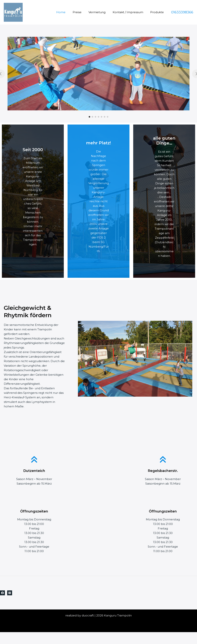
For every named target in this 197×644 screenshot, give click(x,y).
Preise (82, 12)
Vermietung (101, 12)
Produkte (158, 12)
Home (67, 12)
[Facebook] (2, 593)
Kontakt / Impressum (130, 12)
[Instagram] (10, 593)
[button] (89, 117)
